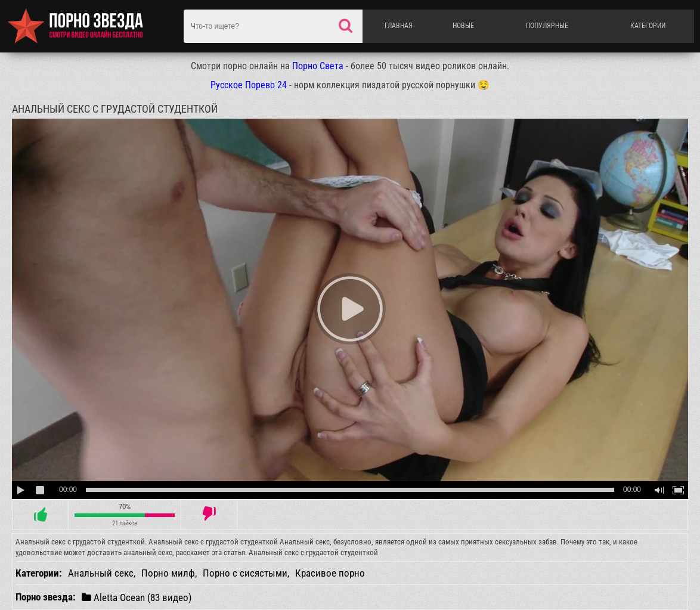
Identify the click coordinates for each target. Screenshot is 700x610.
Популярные (547, 26)
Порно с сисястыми (245, 573)
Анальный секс (101, 573)
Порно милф (168, 573)
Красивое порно (330, 573)
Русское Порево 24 (249, 85)
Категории (648, 26)
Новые (463, 26)
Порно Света (318, 66)
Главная (399, 26)
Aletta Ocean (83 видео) (137, 597)
